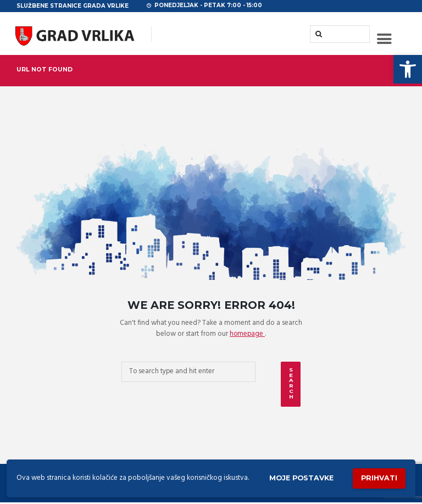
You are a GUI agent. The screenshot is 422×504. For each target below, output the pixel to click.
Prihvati (378, 477)
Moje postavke (297, 477)
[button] (408, 69)
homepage (247, 335)
